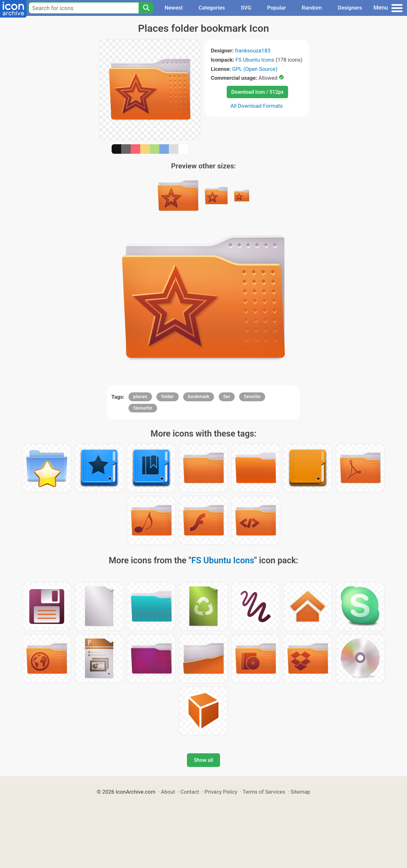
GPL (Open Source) (255, 69)
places (140, 397)
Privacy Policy (221, 792)
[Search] (146, 8)
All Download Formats (257, 106)
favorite (252, 397)
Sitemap (300, 792)
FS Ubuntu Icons (255, 60)
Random (312, 8)
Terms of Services (264, 792)
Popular (276, 8)
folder (167, 397)
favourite (143, 408)
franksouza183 (253, 51)
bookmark (199, 397)
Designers (350, 8)
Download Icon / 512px (257, 92)
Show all (203, 760)
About (168, 792)
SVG (246, 8)
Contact (190, 792)
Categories (212, 8)
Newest (173, 8)
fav (227, 397)
